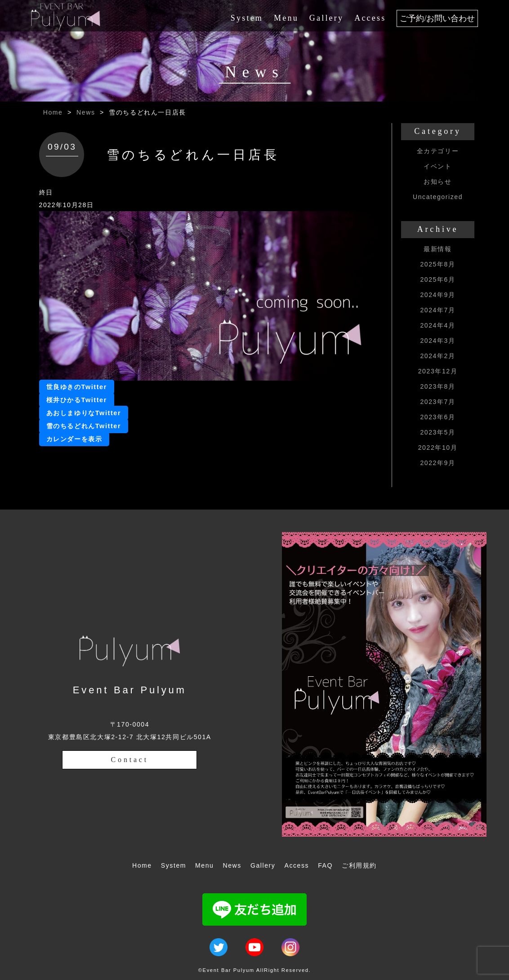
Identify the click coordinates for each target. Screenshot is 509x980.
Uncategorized (438, 197)
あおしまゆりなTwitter (84, 413)
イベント (438, 166)
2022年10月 (438, 448)
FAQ (325, 865)
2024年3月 (438, 341)
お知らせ (438, 182)
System (247, 18)
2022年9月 (438, 463)
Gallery (326, 18)
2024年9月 (438, 295)
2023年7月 (438, 402)
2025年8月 (438, 264)
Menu (286, 18)
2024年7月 (438, 310)
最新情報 (438, 249)
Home (53, 112)
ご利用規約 (359, 865)
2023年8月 (438, 386)
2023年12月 (438, 371)
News (86, 112)
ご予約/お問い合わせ (437, 18)
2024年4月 (438, 325)
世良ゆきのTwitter (77, 387)
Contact (130, 760)
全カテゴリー (438, 151)
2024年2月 (438, 356)
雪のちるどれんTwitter (84, 426)
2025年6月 (438, 279)
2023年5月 (438, 432)
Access (370, 18)
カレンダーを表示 (74, 439)
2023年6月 (438, 417)
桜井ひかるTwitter (77, 400)
